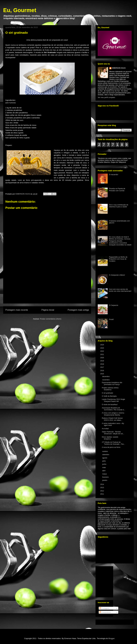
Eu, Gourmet (20, 10)
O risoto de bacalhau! (110, 405)
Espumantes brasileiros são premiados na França (112, 384)
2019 (102, 361)
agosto (105, 458)
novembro (106, 380)
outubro (105, 451)
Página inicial (48, 310)
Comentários (105, 612)
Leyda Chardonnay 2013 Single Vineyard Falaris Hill (113, 400)
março (105, 474)
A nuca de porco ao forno (111, 447)
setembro (106, 455)
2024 (102, 345)
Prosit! (111, 319)
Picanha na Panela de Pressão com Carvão (117, 190)
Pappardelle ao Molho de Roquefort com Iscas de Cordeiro (118, 259)
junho (105, 464)
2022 (102, 351)
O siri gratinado (107, 393)
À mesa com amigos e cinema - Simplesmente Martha (113, 414)
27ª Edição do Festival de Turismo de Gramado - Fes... (114, 443)
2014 (102, 484)
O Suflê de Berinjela (109, 396)
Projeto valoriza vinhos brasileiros (110, 389)
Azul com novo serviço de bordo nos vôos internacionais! (120, 290)
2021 (102, 355)
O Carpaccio (114, 305)
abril (104, 471)
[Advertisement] (47, 288)
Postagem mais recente (17, 310)
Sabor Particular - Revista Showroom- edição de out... (113, 433)
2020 (102, 358)
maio (104, 468)
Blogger (112, 638)
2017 (102, 367)
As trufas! (105, 429)
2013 (102, 488)
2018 (102, 364)
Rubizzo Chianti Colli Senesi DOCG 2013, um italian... (112, 419)
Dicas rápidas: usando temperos (110, 438)
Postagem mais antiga (78, 310)
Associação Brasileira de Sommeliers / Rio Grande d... (114, 409)
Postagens (104, 608)
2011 (102, 494)
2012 (102, 491)
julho (104, 461)
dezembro (106, 377)
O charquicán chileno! (117, 275)
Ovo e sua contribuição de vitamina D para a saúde (119, 206)
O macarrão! (114, 175)
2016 (102, 371)
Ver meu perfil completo (106, 97)
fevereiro (106, 477)
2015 (102, 374)
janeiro (105, 480)
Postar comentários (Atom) (51, 319)
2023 (102, 348)
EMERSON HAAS (119, 68)
